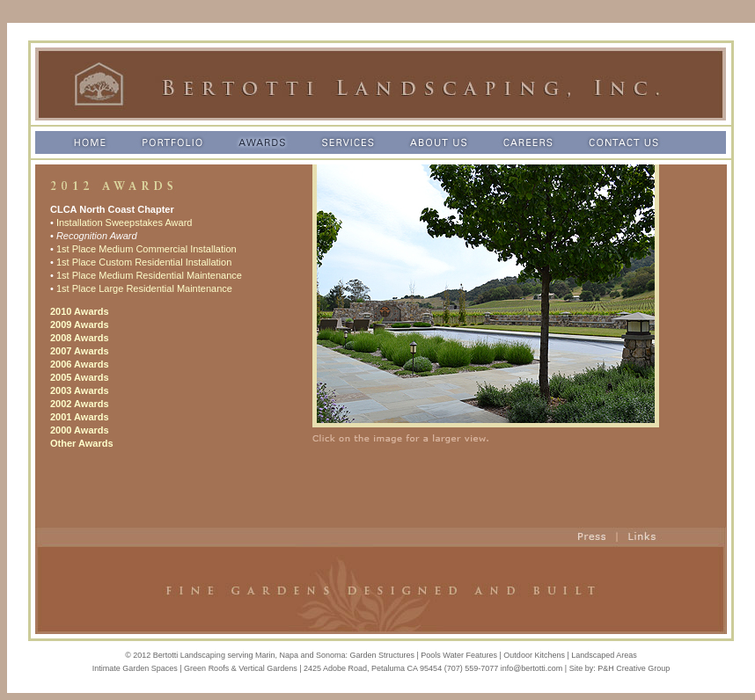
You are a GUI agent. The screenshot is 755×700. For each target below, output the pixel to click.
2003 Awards (80, 390)
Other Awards (82, 443)
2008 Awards (80, 338)
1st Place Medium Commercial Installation (147, 249)
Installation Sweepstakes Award (125, 222)
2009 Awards (80, 324)
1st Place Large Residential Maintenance (144, 288)
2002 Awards (80, 404)
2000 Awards (80, 430)
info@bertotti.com (532, 668)
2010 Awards (80, 311)
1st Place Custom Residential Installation (144, 262)
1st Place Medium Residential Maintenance (149, 275)
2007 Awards (80, 351)
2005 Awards (80, 377)
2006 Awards (80, 364)
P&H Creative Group (634, 668)
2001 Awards (80, 417)
